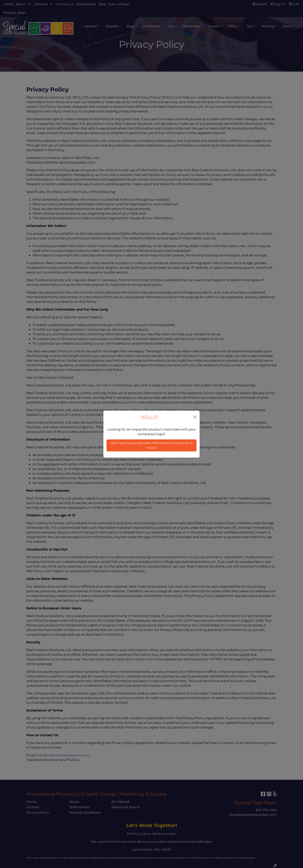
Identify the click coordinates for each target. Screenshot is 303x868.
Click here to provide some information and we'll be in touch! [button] (151, 445)
